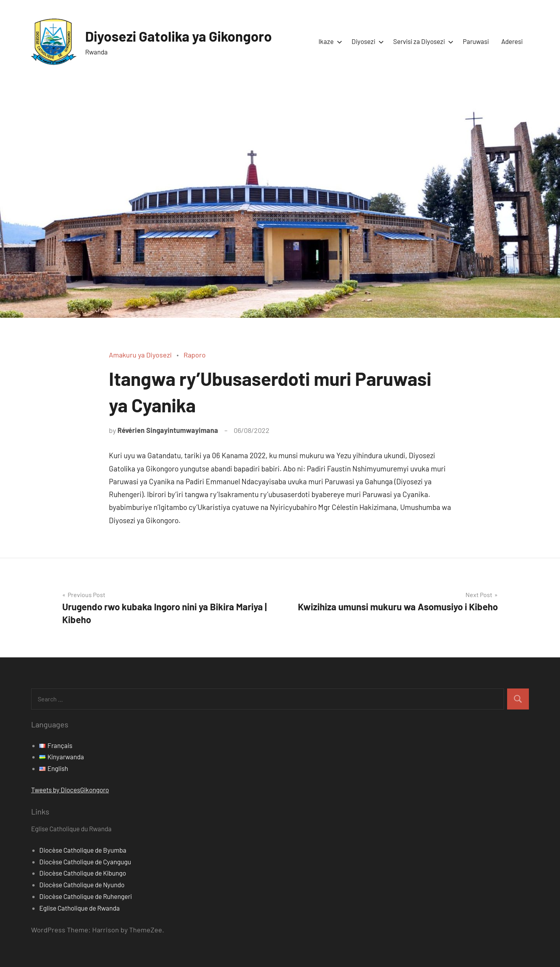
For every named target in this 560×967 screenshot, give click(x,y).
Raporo (195, 355)
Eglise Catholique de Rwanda (80, 908)
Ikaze (329, 41)
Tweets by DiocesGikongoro (70, 790)
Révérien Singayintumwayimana (168, 430)
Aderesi (512, 41)
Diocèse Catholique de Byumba (83, 850)
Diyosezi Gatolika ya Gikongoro (179, 36)
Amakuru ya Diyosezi (140, 355)
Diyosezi (366, 41)
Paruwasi (476, 41)
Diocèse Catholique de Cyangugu (85, 862)
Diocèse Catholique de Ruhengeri (86, 896)
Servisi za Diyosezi (422, 41)
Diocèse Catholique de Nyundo (82, 885)
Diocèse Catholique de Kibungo (83, 873)
